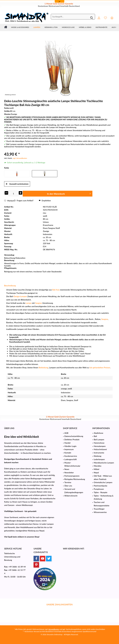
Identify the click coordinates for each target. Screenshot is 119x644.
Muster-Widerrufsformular (72, 464)
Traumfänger (99, 509)
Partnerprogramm (72, 476)
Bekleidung (43, 367)
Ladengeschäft (71, 459)
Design (17, 296)
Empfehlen (45, 200)
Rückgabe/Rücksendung (75, 479)
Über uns (68, 486)
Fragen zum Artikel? (24, 200)
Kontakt (68, 453)
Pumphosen (99, 489)
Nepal (96, 472)
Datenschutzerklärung (74, 436)
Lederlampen (99, 459)
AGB (66, 433)
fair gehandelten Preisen (100, 367)
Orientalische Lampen (103, 482)
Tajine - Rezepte (101, 492)
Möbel (96, 469)
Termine (68, 482)
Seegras (39, 303)
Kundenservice (71, 456)
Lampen (24, 296)
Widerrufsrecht (71, 496)
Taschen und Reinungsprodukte (102, 504)
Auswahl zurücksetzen (17, 183)
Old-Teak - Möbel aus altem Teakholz (103, 477)
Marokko (98, 466)
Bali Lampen (99, 439)
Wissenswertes (100, 512)
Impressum (69, 449)
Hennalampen (100, 446)
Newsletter (69, 472)
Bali (54, 290)
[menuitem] (112, 18)
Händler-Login (70, 446)
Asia (58, 290)
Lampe (29, 303)
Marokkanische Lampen (104, 463)
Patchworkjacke (101, 486)
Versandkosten (54, 629)
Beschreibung (10, 286)
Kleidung (98, 456)
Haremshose (99, 443)
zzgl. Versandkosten (20, 158)
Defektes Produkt (72, 439)
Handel (67, 443)
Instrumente (99, 453)
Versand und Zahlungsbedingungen (74, 491)
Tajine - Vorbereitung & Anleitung (104, 497)
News (67, 469)
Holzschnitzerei (100, 449)
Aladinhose (98, 433)
